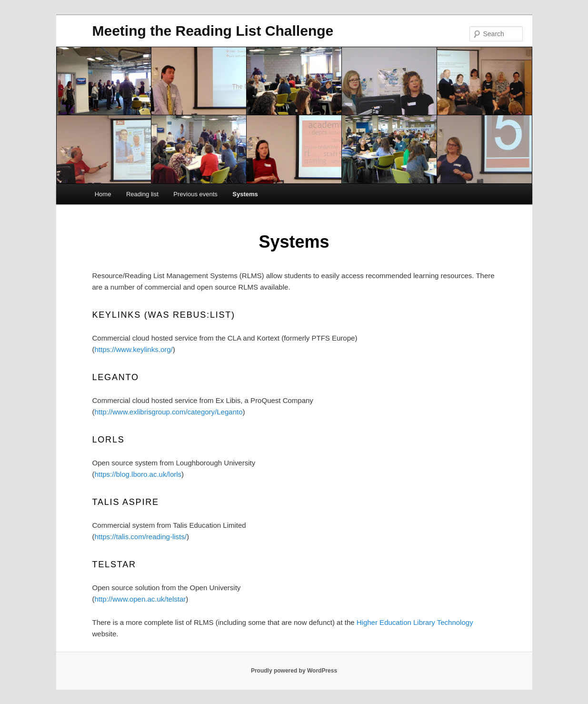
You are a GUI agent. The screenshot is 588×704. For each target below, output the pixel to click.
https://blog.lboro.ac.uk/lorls (138, 474)
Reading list (142, 194)
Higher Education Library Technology (415, 622)
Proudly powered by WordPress (294, 671)
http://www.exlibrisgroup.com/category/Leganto (169, 412)
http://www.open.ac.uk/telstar (140, 599)
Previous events (195, 194)
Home (103, 194)
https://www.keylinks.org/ (134, 349)
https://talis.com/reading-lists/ (141, 537)
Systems (245, 194)
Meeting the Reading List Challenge (213, 31)
